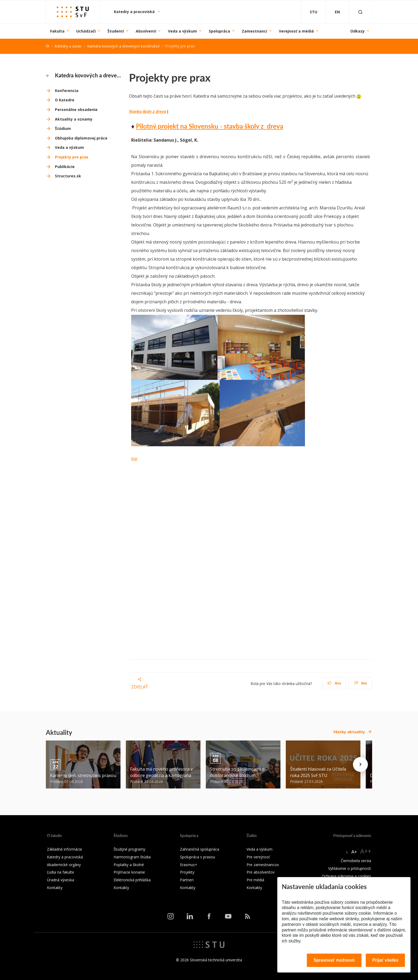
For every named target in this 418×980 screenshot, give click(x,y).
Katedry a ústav (68, 46)
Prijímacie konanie (129, 872)
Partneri (187, 880)
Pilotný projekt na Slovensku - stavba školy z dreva (210, 126)
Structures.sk (68, 176)
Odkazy (357, 31)
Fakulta (57, 31)
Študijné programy (129, 849)
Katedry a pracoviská (135, 12)
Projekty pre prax (72, 157)
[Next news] (360, 764)
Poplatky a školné (129, 865)
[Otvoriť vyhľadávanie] (360, 12)
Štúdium (63, 128)
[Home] (47, 46)
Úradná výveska (61, 880)
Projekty (187, 872)
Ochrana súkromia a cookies (346, 876)
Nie (361, 683)
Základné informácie (65, 849)
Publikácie (65, 167)
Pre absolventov (261, 872)
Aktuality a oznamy (74, 119)
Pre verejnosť (258, 857)
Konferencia (67, 91)
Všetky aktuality (349, 732)
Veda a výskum (182, 31)
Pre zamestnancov (263, 865)
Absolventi (146, 31)
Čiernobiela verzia (356, 861)
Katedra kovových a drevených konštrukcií (123, 46)
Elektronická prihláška (132, 880)
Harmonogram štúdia (132, 857)
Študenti (116, 31)
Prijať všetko (385, 960)
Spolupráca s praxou (198, 857)
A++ (366, 851)
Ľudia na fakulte (61, 872)
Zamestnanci (254, 31)
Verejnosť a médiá (296, 31)
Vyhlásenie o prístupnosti (350, 868)
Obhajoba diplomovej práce (81, 138)
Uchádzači (86, 31)
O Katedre (65, 100)
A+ (354, 852)
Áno (334, 683)
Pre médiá (255, 880)
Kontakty (55, 888)
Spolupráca (219, 31)
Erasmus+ (189, 865)
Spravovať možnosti (334, 960)
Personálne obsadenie (76, 109)
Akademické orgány (64, 865)
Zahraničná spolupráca (200, 849)
